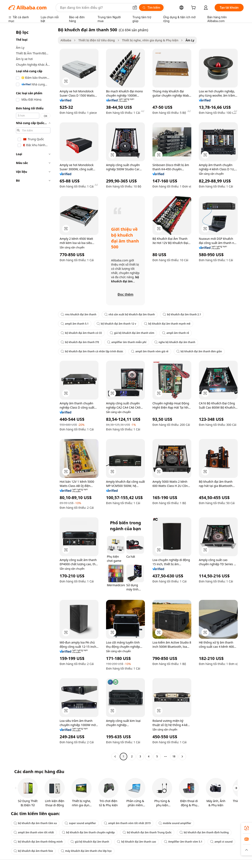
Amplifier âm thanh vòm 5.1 (183, 842)
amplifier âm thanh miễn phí (127, 342)
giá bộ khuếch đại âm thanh (90, 842)
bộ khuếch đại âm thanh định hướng (204, 832)
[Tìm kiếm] (151, 8)
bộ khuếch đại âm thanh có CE (81, 333)
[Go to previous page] (115, 757)
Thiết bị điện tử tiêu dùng (97, 40)
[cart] (194, 8)
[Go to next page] (182, 757)
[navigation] (32, 394)
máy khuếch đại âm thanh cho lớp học (86, 851)
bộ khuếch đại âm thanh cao (136, 842)
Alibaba (66, 40)
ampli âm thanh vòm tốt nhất (34, 832)
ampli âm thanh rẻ (176, 333)
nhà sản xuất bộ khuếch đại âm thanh (130, 314)
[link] (247, 828)
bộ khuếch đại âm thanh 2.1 (182, 314)
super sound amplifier (80, 823)
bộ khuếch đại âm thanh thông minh (38, 842)
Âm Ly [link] (190, 40)
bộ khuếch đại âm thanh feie (33, 851)
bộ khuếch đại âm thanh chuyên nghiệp (88, 832)
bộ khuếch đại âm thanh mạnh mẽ (167, 324)
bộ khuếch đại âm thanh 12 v (116, 324)
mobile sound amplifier (175, 823)
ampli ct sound (221, 842)
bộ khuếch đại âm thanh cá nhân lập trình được (92, 351)
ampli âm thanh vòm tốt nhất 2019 (127, 823)
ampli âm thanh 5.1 (75, 324)
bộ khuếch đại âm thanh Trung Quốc (147, 832)
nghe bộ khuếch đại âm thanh (175, 342)
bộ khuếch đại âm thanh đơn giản (199, 351)
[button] (135, 8)
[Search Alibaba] (94, 8)
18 (174, 756)
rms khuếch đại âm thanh (79, 314)
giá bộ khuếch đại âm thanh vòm (132, 333)
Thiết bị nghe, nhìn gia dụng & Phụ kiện (150, 40)
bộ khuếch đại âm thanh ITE (80, 342)
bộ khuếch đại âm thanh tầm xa (35, 823)
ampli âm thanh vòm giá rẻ (150, 351)
